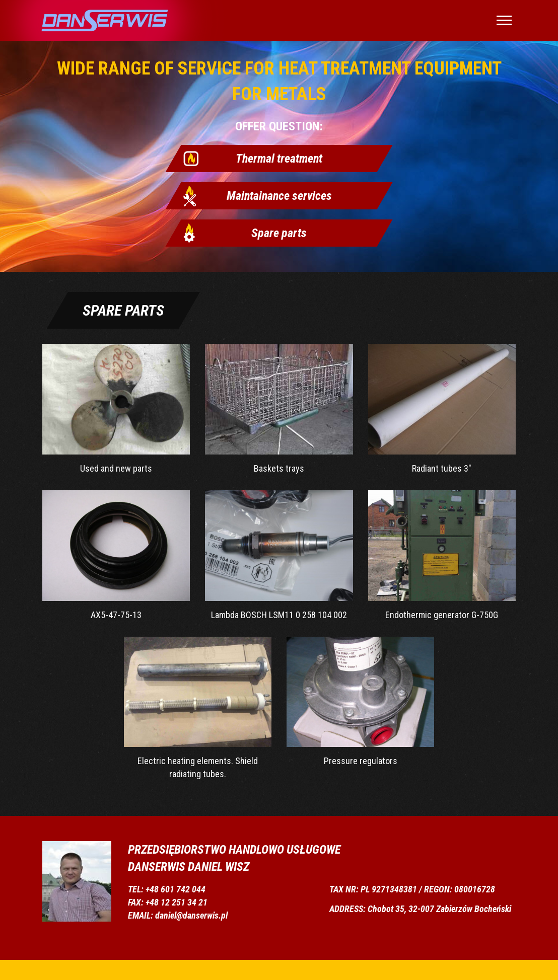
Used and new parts (116, 409)
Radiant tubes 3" (442, 409)
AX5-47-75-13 (116, 555)
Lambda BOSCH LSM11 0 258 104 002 (279, 555)
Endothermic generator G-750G (442, 555)
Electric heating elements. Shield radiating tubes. (198, 708)
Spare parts (279, 233)
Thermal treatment (279, 159)
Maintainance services (279, 196)
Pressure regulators (360, 702)
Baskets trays (279, 409)
